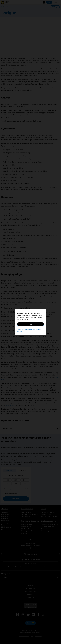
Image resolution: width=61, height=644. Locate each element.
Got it (31, 324)
